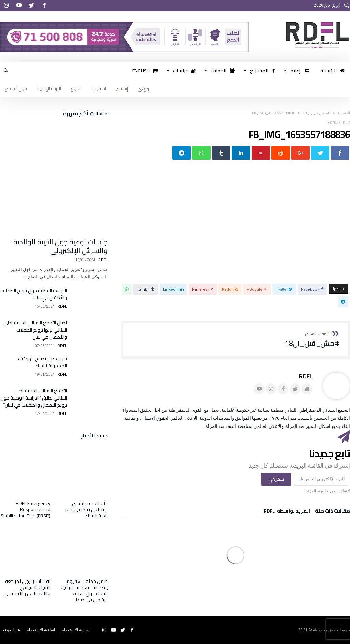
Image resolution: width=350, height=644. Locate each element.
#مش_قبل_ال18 (316, 113)
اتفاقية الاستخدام (41, 630)
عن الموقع (11, 630)
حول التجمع (16, 88)
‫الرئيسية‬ (344, 113)
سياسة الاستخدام (76, 630)
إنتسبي (122, 88)
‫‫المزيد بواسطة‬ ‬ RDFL (287, 512)
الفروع (77, 88)
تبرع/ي (144, 88)
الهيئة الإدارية (49, 88)
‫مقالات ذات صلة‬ (333, 512)
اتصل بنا (99, 88)
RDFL (306, 376)
